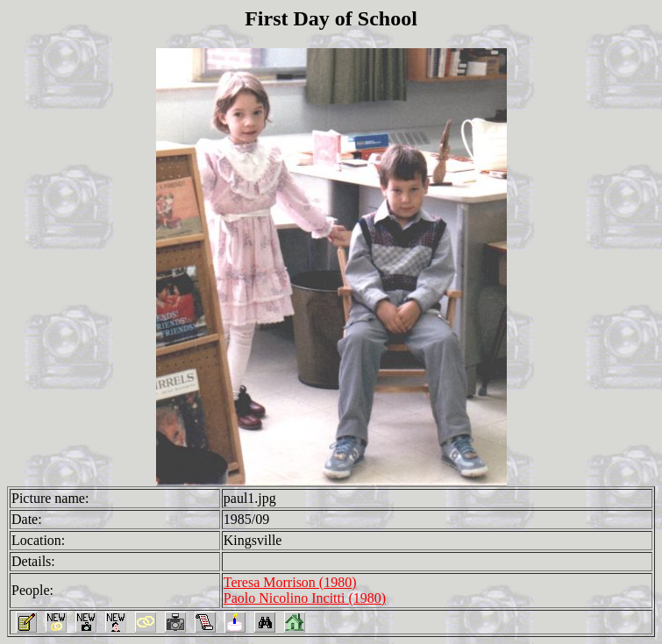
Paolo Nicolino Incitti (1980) (305, 598)
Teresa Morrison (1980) (290, 582)
